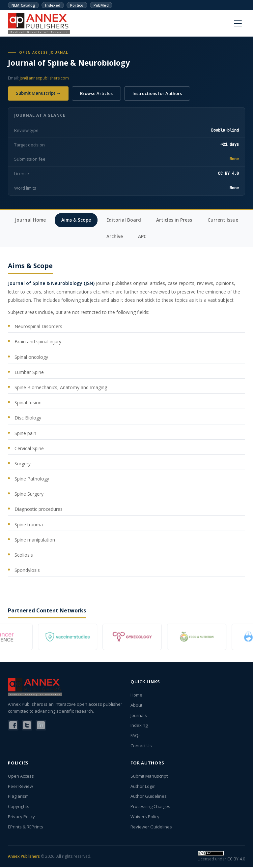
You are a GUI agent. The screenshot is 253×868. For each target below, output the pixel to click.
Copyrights (19, 807)
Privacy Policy (21, 817)
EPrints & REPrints (26, 827)
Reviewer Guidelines (151, 827)
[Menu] (238, 23)
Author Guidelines (149, 797)
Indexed (53, 5)
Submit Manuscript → (38, 93)
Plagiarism (18, 797)
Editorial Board (148, 220)
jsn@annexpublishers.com (44, 78)
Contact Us (141, 746)
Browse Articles (96, 93)
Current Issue (98, 237)
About (136, 706)
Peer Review (20, 787)
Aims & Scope (99, 220)
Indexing (139, 726)
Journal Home (52, 220)
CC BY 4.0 (236, 860)
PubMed (101, 5)
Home (136, 696)
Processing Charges (150, 807)
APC (166, 237)
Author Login (143, 787)
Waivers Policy (145, 817)
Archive (138, 237)
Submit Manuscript (149, 777)
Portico (77, 5)
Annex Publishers (24, 857)
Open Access (21, 777)
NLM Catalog (23, 5)
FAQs (136, 736)
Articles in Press (199, 220)
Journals (139, 716)
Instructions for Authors (157, 93)
